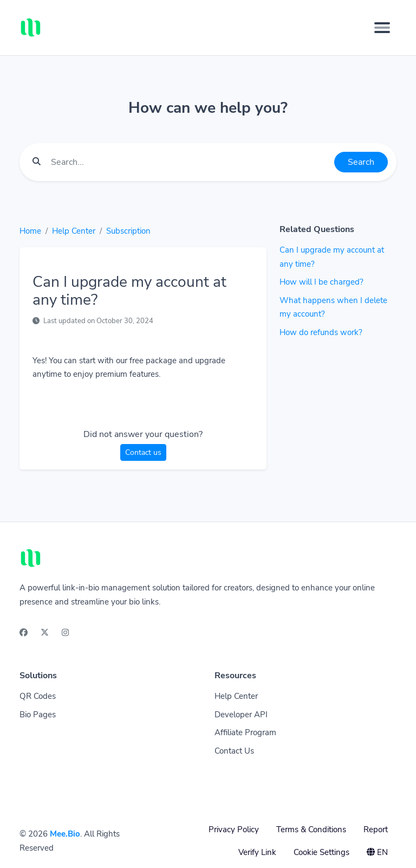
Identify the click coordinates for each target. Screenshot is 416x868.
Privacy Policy (234, 830)
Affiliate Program (245, 732)
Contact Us (234, 751)
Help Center (74, 231)
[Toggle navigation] (382, 28)
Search (361, 162)
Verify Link (257, 852)
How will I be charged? (321, 282)
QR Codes (38, 696)
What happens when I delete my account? (333, 307)
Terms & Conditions (311, 830)
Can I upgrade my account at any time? (332, 257)
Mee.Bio (65, 834)
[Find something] (190, 162)
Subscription (128, 231)
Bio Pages (38, 715)
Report (376, 830)
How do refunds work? (321, 332)
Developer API (241, 715)
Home (30, 231)
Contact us (143, 452)
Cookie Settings (321, 852)
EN (377, 852)
